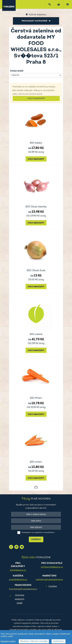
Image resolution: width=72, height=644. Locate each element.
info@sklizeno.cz (18, 570)
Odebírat (36, 540)
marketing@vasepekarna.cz (49, 580)
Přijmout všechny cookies (34, 641)
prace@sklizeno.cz (18, 580)
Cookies (53, 586)
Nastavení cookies (8, 641)
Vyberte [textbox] (15, 75)
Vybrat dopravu (37, 15)
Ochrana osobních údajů (19, 599)
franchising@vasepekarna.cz (23, 589)
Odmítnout (58, 641)
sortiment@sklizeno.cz (52, 567)
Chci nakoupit (36, 99)
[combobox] (36, 75)
